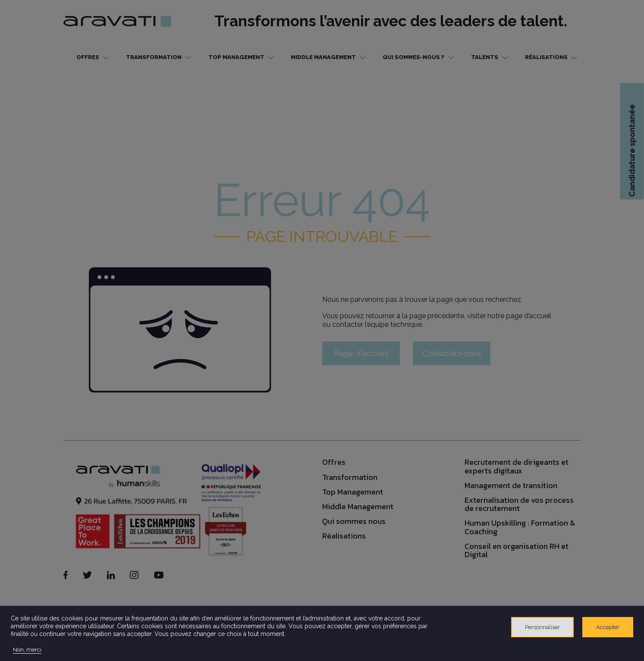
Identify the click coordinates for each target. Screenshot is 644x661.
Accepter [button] (608, 627)
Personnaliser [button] (542, 627)
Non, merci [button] (27, 650)
